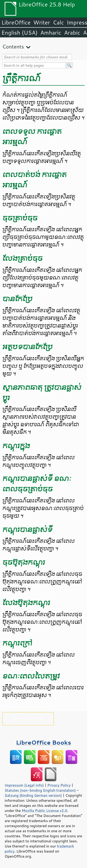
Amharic (51, 33)
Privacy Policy (59, 785)
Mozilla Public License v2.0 (45, 811)
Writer (42, 22)
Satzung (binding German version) (33, 795)
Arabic (72, 33)
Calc (58, 22)
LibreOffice (16, 22)
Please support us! (28, 718)
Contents (13, 47)
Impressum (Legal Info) (24, 785)
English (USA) (19, 33)
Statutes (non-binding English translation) (40, 790)
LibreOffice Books (44, 742)
